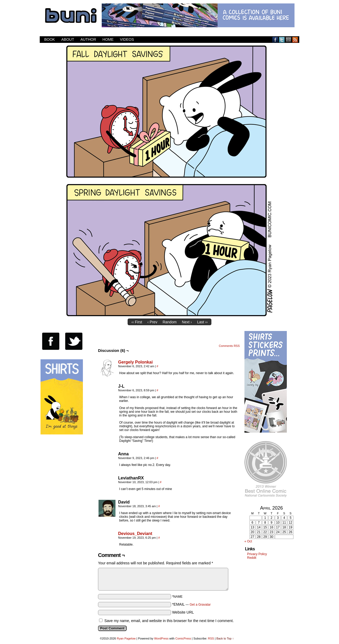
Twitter (282, 40)
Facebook (275, 40)
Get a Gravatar (200, 605)
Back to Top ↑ (225, 638)
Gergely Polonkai (135, 362)
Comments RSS (229, 346)
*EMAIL (191, 604)
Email (289, 40)
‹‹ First (137, 322)
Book (50, 39)
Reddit (252, 558)
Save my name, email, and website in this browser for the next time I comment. (169, 621)
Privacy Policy (257, 554)
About (68, 39)
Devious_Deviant (135, 534)
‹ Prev (152, 322)
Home (108, 39)
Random (170, 322)
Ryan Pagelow (126, 638)
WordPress (161, 638)
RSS (295, 40)
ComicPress (183, 638)
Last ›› (202, 322)
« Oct (248, 541)
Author (88, 39)
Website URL (183, 612)
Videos (127, 39)
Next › (187, 322)
